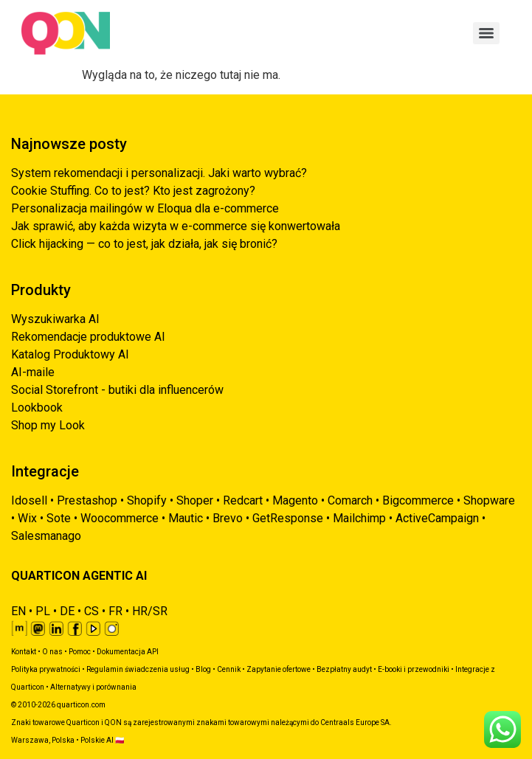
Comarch (350, 500)
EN (18, 611)
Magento (295, 500)
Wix (27, 518)
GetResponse (288, 518)
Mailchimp (359, 518)
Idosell (29, 500)
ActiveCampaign (437, 518)
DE (67, 611)
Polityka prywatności (46, 669)
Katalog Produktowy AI (70, 354)
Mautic (186, 518)
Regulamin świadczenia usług (138, 669)
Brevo (228, 518)
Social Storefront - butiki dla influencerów (117, 390)
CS (91, 611)
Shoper (195, 500)
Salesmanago (46, 536)
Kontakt (24, 652)
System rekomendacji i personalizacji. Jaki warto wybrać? (159, 173)
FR (115, 611)
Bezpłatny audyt (344, 669)
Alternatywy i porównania (93, 687)
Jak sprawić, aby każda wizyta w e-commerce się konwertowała (176, 226)
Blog (203, 669)
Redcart (243, 500)
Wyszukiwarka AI (55, 319)
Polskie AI (97, 740)
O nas (52, 652)
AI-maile (33, 372)
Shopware (489, 500)
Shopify (147, 500)
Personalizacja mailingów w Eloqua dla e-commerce (145, 208)
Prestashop (87, 500)
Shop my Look (48, 425)
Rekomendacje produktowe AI (88, 337)
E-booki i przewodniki (414, 669)
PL (43, 611)
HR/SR (150, 611)
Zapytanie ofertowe (279, 669)
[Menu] (486, 33)
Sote (59, 518)
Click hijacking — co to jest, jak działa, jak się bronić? (144, 244)
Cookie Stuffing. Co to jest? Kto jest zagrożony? (133, 191)
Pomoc (80, 652)
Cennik (229, 669)
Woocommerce (120, 518)
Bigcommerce (418, 500)
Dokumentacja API (128, 652)
